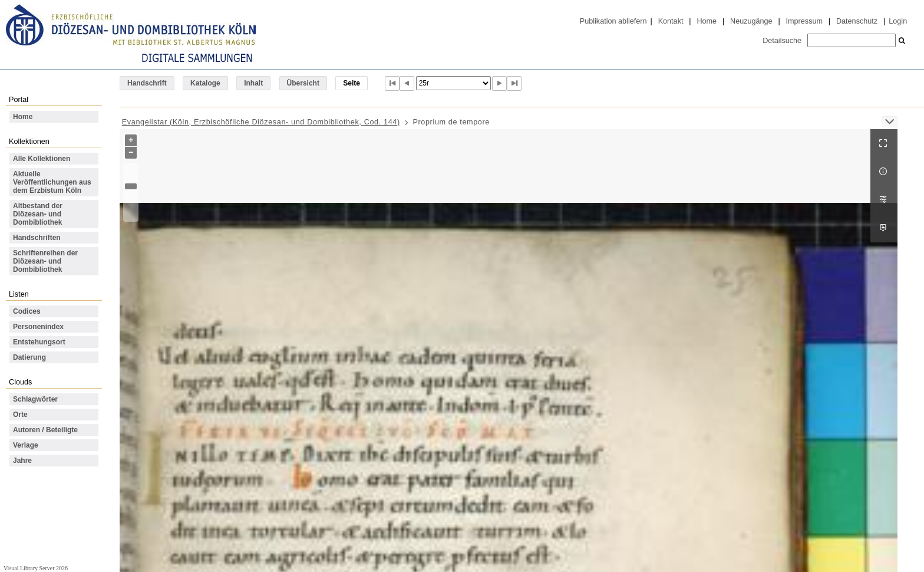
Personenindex (38, 327)
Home (707, 21)
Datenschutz (857, 21)
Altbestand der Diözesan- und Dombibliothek (38, 214)
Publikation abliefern (613, 21)
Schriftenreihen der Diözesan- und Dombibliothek (45, 261)
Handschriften (37, 238)
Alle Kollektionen (42, 159)
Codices (27, 311)
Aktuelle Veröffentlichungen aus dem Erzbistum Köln (52, 182)
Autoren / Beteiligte (45, 430)
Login (898, 21)
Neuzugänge (751, 21)
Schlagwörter (35, 399)
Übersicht (303, 83)
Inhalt (253, 83)
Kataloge (205, 83)
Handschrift (147, 83)
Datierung (29, 357)
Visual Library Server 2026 (36, 568)
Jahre (22, 461)
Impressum (804, 21)
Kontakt (671, 21)
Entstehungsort (39, 342)
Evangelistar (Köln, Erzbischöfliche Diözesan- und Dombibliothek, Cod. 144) (261, 122)
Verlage (26, 445)
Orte (20, 415)
